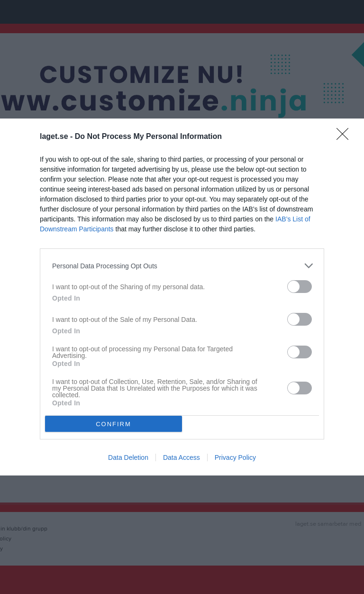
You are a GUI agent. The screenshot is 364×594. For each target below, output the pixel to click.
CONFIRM (114, 424)
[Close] (346, 137)
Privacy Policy (235, 457)
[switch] (300, 287)
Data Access (182, 457)
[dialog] (182, 297)
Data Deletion (128, 457)
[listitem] (182, 266)
